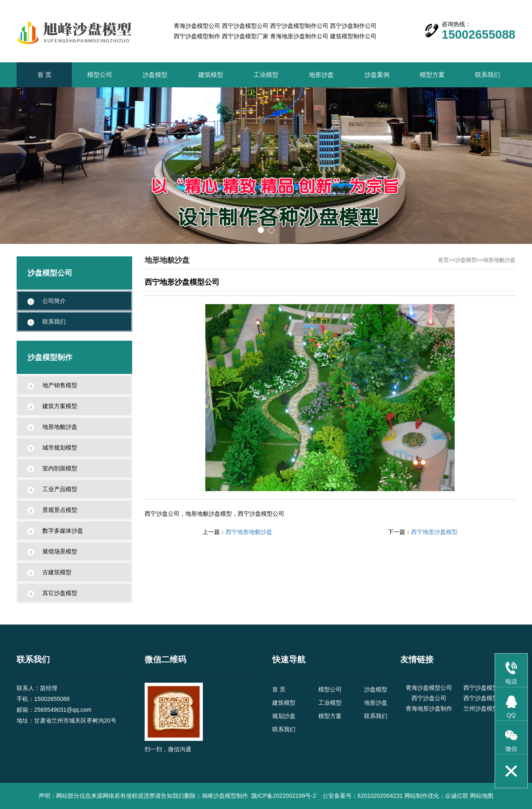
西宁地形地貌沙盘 (249, 532)
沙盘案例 (377, 75)
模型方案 (432, 75)
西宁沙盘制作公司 (353, 26)
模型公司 (100, 75)
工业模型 (266, 75)
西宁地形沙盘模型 (434, 532)
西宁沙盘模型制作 (197, 36)
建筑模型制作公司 (353, 36)
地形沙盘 (321, 75)
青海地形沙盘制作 (429, 708)
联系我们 (488, 75)
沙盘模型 (155, 75)
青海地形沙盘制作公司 (299, 36)
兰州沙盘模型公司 (487, 708)
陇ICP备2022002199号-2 (285, 796)
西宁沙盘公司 (429, 698)
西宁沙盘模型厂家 (245, 36)
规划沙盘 (284, 716)
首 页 (44, 75)
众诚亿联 (457, 796)
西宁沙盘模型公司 (245, 26)
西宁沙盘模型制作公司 (299, 26)
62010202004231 (380, 796)
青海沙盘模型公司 (197, 26)
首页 (443, 260)
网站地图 (482, 796)
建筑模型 (211, 75)
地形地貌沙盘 (499, 260)
